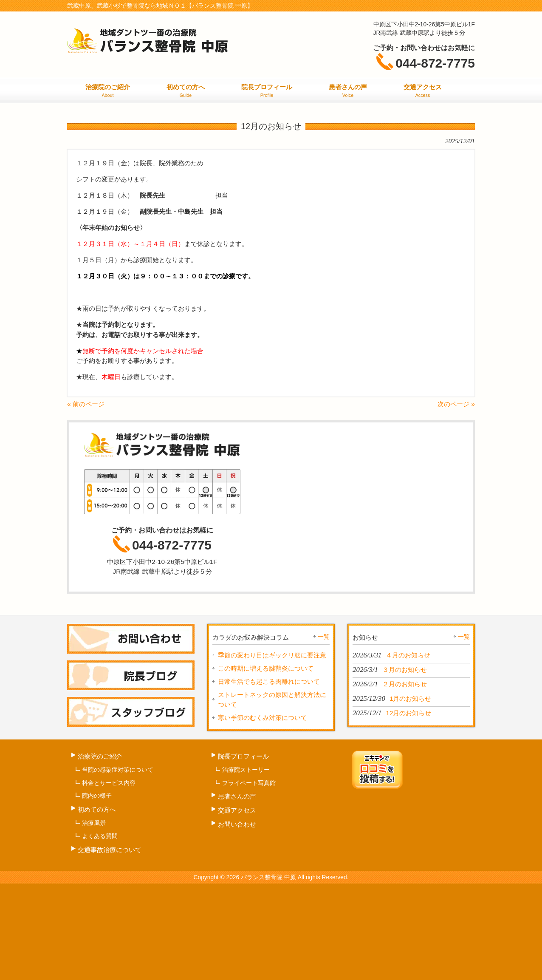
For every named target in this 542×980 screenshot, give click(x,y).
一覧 (324, 637)
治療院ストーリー (246, 770)
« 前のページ (86, 404)
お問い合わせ (237, 824)
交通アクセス (237, 810)
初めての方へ (97, 809)
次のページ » (456, 404)
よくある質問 (100, 836)
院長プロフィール (243, 756)
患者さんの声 (237, 796)
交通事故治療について (110, 850)
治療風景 (94, 823)
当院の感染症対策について (118, 770)
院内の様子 (97, 796)
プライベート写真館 (249, 783)
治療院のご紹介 (100, 756)
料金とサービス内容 (109, 783)
